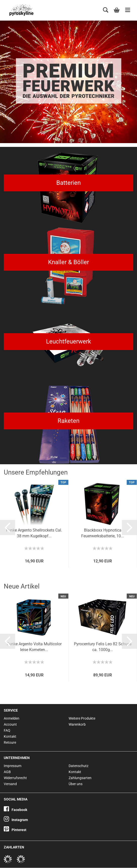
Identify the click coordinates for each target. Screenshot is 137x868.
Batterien (68, 183)
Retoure (10, 742)
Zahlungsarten (80, 778)
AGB (7, 772)
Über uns (76, 784)
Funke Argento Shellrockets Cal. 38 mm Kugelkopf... (34, 533)
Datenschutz (79, 766)
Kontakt (10, 736)
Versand (10, 784)
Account (10, 724)
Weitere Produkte (82, 718)
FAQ (7, 730)
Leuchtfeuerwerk (68, 341)
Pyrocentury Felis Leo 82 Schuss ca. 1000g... (103, 647)
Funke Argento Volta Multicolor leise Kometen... (34, 647)
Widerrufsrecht (15, 778)
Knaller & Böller (68, 262)
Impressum (13, 766)
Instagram (16, 820)
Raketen (68, 421)
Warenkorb (77, 724)
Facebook (15, 810)
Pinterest (15, 830)
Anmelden (12, 718)
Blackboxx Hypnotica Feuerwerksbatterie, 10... (103, 533)
